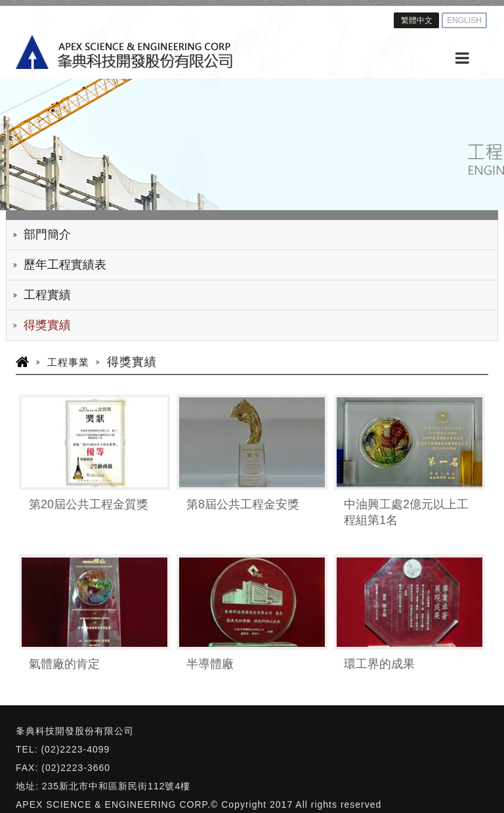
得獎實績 (47, 325)
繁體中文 (417, 20)
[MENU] (462, 58)
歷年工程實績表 (65, 265)
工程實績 (47, 295)
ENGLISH (464, 20)
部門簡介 (47, 234)
